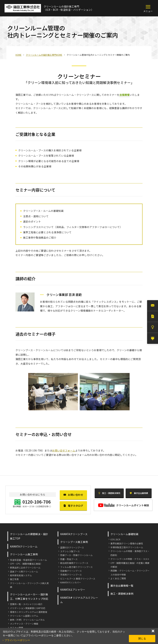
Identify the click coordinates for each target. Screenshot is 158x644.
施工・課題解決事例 (109, 493)
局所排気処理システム (21, 575)
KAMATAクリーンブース (74, 534)
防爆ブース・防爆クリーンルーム (76, 555)
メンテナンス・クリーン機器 (24, 624)
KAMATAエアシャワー (73, 590)
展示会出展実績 (139, 493)
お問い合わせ (73, 495)
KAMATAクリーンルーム (24, 546)
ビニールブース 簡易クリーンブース (78, 579)
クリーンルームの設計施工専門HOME (44, 55)
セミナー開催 (17, 628)
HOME (18, 55)
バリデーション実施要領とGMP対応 (28, 608)
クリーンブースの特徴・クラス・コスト (130, 559)
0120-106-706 (34, 450)
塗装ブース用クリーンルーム (24, 571)
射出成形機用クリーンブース (74, 563)
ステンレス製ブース (70, 551)
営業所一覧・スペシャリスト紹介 (26, 604)
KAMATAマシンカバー (71, 582)
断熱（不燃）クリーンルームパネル (27, 620)
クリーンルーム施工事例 (24, 554)
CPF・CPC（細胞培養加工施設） (26, 564)
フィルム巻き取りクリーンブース (76, 567)
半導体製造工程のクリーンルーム (127, 547)
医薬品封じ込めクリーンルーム (25, 567)
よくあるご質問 (118, 578)
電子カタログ (73, 506)
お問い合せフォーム (64, 450)
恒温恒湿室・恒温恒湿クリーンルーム (28, 560)
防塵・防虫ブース (69, 559)
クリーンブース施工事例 (74, 542)
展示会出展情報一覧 (122, 586)
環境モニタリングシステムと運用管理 (29, 612)
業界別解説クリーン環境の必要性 (127, 543)
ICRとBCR (115, 539)
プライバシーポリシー (17, 640)
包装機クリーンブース (71, 571)
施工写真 (14, 579)
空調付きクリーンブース (72, 547)
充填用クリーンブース (71, 575)
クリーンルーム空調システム (24, 616)
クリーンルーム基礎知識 (124, 534)
